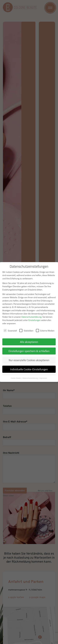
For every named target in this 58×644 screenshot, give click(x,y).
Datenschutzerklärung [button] (30, 378)
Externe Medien (45, 331)
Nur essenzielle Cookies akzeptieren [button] (29, 360)
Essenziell (10, 331)
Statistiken (26, 331)
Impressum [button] (43, 378)
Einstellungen (34, 320)
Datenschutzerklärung (31, 317)
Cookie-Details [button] (16, 378)
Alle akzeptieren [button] (29, 342)
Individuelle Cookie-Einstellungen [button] (29, 369)
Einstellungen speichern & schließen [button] (29, 351)
